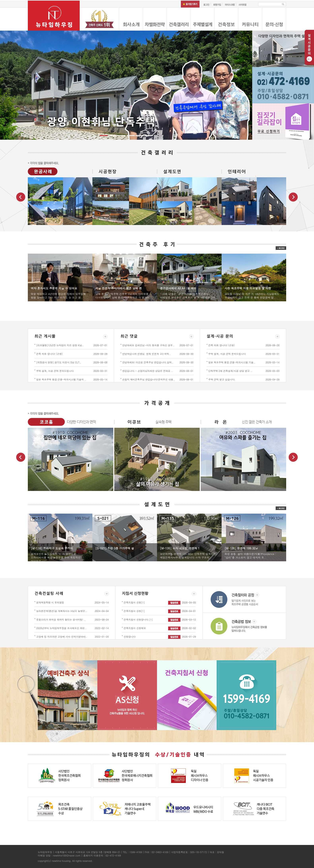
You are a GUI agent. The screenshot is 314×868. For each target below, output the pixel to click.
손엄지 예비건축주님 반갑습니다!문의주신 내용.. (149, 379)
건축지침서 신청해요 (135, 628)
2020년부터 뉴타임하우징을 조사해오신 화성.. (61, 628)
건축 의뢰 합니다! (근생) (49, 354)
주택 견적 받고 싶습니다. (222, 379)
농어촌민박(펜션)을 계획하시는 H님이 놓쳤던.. (62, 611)
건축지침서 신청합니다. (138, 619)
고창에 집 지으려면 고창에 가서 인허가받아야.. (62, 637)
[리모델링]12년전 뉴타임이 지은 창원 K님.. (60, 345)
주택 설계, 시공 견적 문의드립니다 (55, 371)
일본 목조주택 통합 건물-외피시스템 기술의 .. (61, 379)
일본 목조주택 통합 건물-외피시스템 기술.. (232, 362)
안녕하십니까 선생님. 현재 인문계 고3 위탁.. (147, 354)
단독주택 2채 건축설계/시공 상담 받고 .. (230, 371)
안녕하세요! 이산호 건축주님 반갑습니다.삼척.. (148, 362)
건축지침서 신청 (134, 602)
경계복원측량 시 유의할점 (50, 602)
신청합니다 (130, 637)
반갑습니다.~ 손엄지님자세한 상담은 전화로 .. (148, 371)
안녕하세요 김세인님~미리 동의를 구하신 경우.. (148, 345)
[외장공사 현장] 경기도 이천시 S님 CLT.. (59, 362)
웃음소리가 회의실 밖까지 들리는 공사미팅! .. (61, 619)
